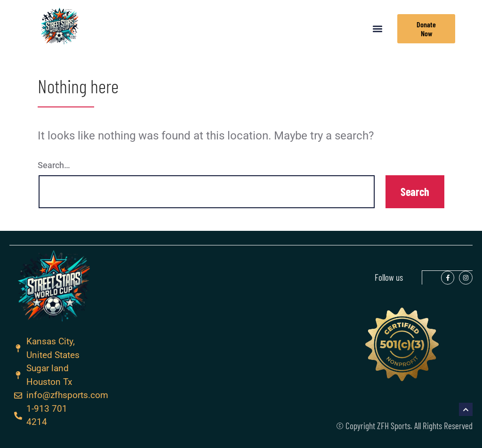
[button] (378, 29)
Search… (54, 165)
